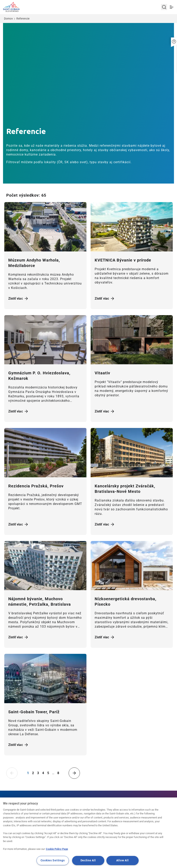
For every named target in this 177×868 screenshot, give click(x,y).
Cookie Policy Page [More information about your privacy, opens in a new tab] (57, 849)
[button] (174, 39)
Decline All (88, 860)
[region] (88, 833)
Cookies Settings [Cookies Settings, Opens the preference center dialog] (53, 860)
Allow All (122, 860)
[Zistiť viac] (45, 227)
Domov (8, 19)
